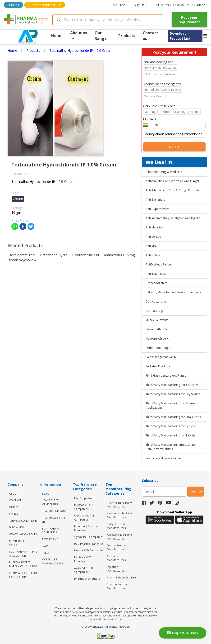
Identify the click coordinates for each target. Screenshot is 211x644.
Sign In (139, 5)
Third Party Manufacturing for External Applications (171, 405)
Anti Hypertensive (157, 209)
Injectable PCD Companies (83, 507)
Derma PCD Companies (89, 550)
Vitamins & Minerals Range (163, 458)
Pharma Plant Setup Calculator (23, 575)
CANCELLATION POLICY (24, 534)
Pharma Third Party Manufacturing (119, 505)
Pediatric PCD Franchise (83, 559)
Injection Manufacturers (116, 569)
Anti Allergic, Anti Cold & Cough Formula (172, 190)
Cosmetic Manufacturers (116, 558)
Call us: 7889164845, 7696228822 (179, 5)
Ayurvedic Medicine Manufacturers (120, 515)
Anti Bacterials (155, 200)
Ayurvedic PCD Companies (84, 570)
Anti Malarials (155, 227)
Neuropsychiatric (157, 339)
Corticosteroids (156, 301)
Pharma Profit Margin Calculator (23, 564)
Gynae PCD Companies (89, 537)
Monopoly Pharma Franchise (86, 528)
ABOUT (14, 494)
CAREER (14, 507)
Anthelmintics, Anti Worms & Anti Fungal (172, 181)
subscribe (196, 491)
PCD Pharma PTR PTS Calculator (23, 554)
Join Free (117, 5)
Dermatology (154, 311)
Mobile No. (151, 119)
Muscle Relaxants (157, 320)
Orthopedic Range (158, 348)
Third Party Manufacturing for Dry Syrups (173, 394)
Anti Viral (151, 246)
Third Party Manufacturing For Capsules (172, 385)
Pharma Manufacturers (122, 577)
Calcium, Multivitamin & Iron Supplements (173, 292)
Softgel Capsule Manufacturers (117, 526)
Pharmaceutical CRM (45, 5)
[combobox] (107, 20)
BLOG (45, 494)
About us (79, 35)
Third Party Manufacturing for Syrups (170, 426)
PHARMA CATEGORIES (55, 511)
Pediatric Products (158, 366)
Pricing (14, 5)
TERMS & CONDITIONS (23, 521)
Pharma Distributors (87, 579)
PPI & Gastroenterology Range (166, 376)
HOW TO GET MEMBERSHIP (50, 502)
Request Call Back (183, 633)
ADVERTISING (50, 539)
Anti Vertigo (153, 237)
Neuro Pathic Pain (157, 329)
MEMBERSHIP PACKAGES (17, 543)
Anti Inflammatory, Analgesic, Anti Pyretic (173, 218)
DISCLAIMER (16, 527)
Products (127, 36)
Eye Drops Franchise (87, 498)
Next (174, 147)
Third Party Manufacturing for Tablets (171, 435)
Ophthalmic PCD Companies (85, 517)
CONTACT (15, 500)
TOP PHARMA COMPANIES (50, 530)
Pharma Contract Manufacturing (118, 586)
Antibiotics (153, 255)
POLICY (14, 514)
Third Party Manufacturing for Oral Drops (173, 417)
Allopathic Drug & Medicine (164, 172)
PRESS (46, 553)
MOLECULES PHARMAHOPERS (52, 561)
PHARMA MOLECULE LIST (54, 520)
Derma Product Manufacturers (117, 547)
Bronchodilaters (156, 283)
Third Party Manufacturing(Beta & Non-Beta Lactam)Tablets (172, 447)
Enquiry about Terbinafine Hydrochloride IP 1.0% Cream (174, 134)
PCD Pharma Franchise (89, 544)
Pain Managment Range (161, 357)
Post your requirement (189, 20)
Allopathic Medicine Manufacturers (119, 537)
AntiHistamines (156, 274)
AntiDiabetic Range (158, 264)
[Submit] (58, 20)
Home (57, 36)
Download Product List (180, 36)
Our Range (101, 36)
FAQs (45, 546)
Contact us (150, 36)
